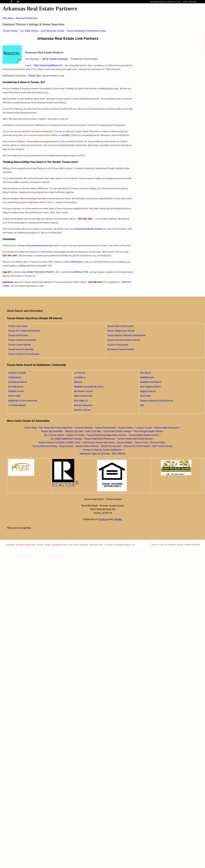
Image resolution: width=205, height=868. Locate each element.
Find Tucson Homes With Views (98, 442)
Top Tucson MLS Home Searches (56, 428)
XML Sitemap (119, 454)
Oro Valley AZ (81, 401)
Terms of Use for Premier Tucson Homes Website (175, 545)
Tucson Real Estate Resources (100, 439)
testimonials (76, 262)
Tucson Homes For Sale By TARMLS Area (59, 442)
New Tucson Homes (162, 446)
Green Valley (14, 396)
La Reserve (80, 377)
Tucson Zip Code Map (52, 431)
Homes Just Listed (18, 326)
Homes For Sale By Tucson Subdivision (102, 450)
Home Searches (119, 14)
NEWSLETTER (81, 272)
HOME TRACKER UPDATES (40, 272)
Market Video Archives (87, 446)
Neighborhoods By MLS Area (89, 387)
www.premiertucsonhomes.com (41, 245)
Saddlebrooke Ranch (151, 382)
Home (89, 14)
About (101, 14)
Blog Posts (139, 14)
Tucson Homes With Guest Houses (135, 439)
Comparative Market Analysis (88, 229)
